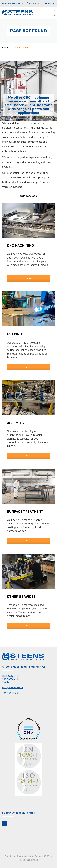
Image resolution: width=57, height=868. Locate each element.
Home (5, 47)
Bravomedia (33, 860)
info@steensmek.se (14, 3)
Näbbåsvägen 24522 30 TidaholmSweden (11, 679)
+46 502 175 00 (35, 3)
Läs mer (29, 279)
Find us (52, 3)
